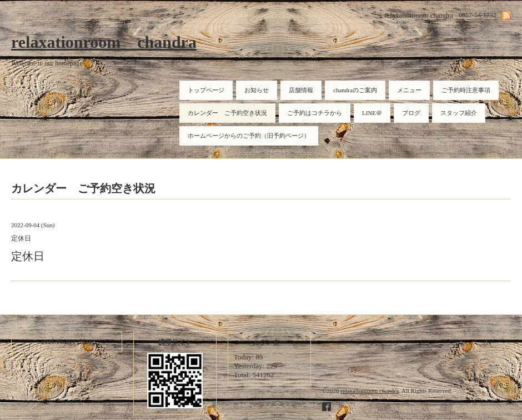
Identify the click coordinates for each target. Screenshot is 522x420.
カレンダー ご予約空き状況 (227, 113)
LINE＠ (372, 113)
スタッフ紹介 (459, 113)
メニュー (409, 90)
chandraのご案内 (355, 90)
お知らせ (257, 90)
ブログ (411, 113)
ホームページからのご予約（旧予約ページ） (249, 136)
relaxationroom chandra (104, 42)
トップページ (206, 90)
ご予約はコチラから (315, 113)
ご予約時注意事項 (466, 90)
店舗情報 (301, 90)
